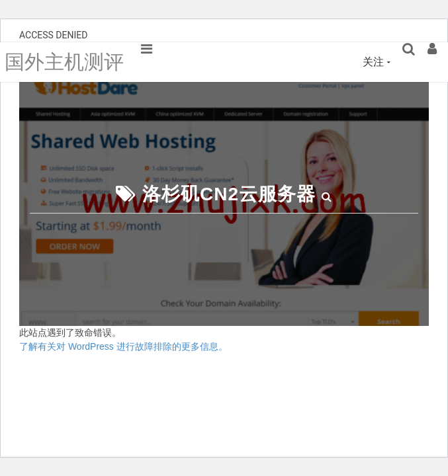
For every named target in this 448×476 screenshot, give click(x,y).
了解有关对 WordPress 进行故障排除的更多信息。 (123, 346)
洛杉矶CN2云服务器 (229, 194)
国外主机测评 (64, 62)
